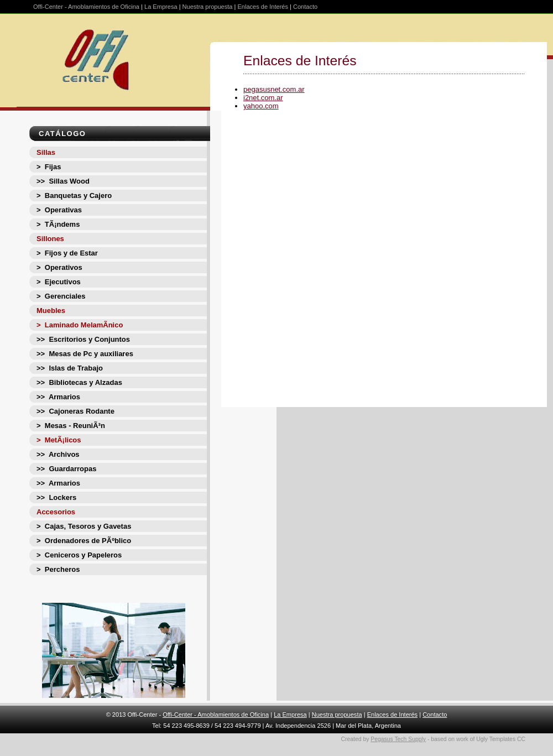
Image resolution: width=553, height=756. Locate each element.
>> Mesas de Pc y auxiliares (85, 354)
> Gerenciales (61, 296)
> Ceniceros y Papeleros (79, 555)
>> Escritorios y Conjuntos (83, 339)
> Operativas (59, 210)
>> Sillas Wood (63, 181)
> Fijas (49, 167)
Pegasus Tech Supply (398, 739)
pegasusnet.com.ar (274, 89)
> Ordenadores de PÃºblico (84, 541)
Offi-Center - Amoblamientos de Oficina (86, 7)
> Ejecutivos (59, 282)
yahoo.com (261, 106)
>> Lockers (56, 497)
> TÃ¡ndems (58, 224)
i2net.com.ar (263, 98)
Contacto (305, 7)
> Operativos (59, 267)
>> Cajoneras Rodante (75, 411)
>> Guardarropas (66, 469)
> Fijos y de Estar (67, 253)
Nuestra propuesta (208, 7)
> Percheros (58, 569)
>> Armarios (58, 397)
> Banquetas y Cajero (74, 195)
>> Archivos (58, 454)
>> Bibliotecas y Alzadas (79, 382)
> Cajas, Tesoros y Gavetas (84, 526)
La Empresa (161, 7)
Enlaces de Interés (263, 7)
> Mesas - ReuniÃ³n (71, 426)
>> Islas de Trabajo (70, 368)
